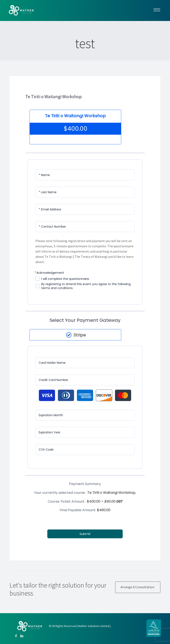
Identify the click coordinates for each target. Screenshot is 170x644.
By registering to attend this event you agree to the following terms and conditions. (86, 286)
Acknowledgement (50, 273)
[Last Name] (85, 192)
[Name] (85, 175)
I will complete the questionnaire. (65, 279)
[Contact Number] (85, 227)
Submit (85, 534)
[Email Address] (85, 209)
